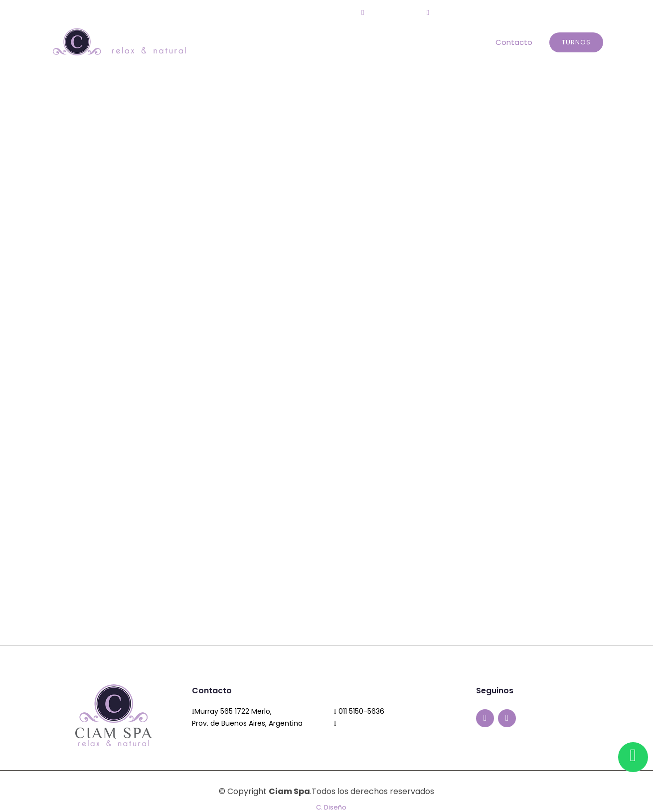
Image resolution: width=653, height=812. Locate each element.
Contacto (514, 42)
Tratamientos (456, 42)
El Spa (359, 42)
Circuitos (400, 42)
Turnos (576, 42)
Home (323, 42)
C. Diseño (331, 807)
